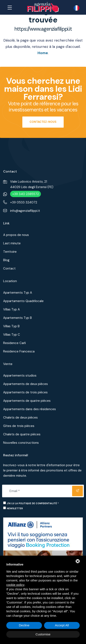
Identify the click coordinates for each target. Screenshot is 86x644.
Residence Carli (14, 343)
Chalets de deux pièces (20, 418)
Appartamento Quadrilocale (23, 301)
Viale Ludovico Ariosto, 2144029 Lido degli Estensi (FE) (32, 184)
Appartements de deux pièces (26, 384)
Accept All (62, 625)
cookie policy (15, 585)
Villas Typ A (11, 309)
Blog (6, 260)
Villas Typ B (11, 326)
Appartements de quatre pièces (27, 401)
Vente (8, 364)
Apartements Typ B (17, 318)
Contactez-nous (43, 122)
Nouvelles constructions (21, 443)
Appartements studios (20, 376)
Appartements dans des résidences (30, 409)
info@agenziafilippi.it (25, 211)
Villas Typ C (12, 335)
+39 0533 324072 (24, 202)
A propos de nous (16, 235)
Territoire (10, 252)
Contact (9, 268)
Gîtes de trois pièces (19, 426)
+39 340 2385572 (26, 194)
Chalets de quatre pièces (22, 434)
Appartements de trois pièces (25, 392)
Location (10, 281)
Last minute (12, 243)
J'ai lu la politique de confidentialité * (33, 503)
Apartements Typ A (18, 293)
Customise (43, 634)
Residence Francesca (19, 351)
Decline (24, 625)
